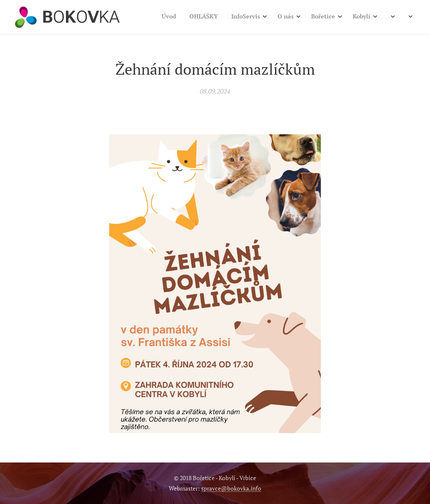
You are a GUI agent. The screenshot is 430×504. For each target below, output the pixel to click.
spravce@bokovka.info (231, 488)
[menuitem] (293, 17)
